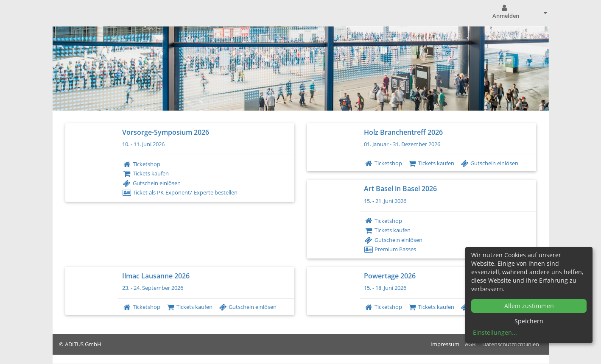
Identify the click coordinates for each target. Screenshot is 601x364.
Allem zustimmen (529, 306)
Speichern (529, 321)
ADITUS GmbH (83, 344)
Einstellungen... (495, 332)
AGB (470, 344)
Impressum (445, 344)
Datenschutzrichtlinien (511, 344)
